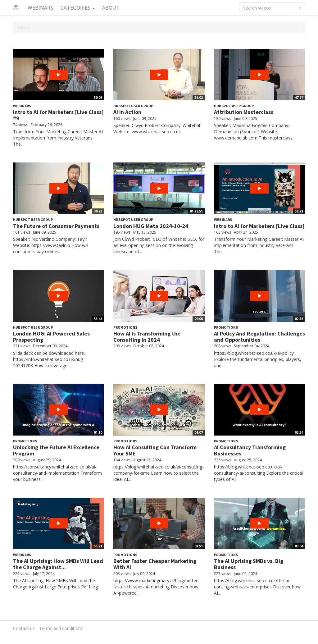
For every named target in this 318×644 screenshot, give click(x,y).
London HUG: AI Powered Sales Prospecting (51, 337)
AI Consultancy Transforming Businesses (250, 450)
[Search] (300, 8)
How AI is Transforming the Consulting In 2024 (147, 337)
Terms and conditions (61, 628)
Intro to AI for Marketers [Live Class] (259, 226)
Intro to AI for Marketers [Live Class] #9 (58, 115)
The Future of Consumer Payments (56, 226)
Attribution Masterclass (244, 112)
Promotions (125, 327)
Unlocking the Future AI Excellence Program (56, 450)
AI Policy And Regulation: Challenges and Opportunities (259, 337)
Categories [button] (78, 8)
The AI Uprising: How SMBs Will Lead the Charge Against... (58, 564)
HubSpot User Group (133, 106)
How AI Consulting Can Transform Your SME (155, 450)
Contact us (24, 628)
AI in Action (127, 112)
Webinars (40, 8)
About (111, 8)
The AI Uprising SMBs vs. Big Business (249, 564)
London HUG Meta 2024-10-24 (151, 226)
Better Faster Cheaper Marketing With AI (155, 564)
